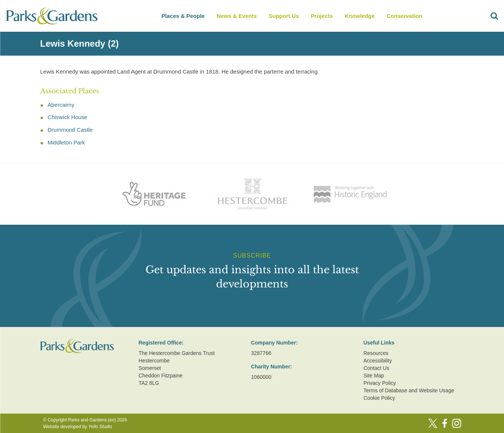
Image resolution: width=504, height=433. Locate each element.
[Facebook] (445, 423)
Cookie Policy (379, 398)
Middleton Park (66, 142)
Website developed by (78, 427)
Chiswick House (68, 117)
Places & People (183, 16)
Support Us (284, 16)
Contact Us (376, 368)
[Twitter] (433, 423)
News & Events (237, 16)
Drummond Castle (70, 130)
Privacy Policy (380, 383)
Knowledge (360, 16)
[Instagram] (457, 423)
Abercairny (61, 105)
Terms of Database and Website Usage (409, 390)
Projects (322, 16)
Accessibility (378, 361)
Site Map (374, 376)
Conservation (404, 16)
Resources (376, 353)
